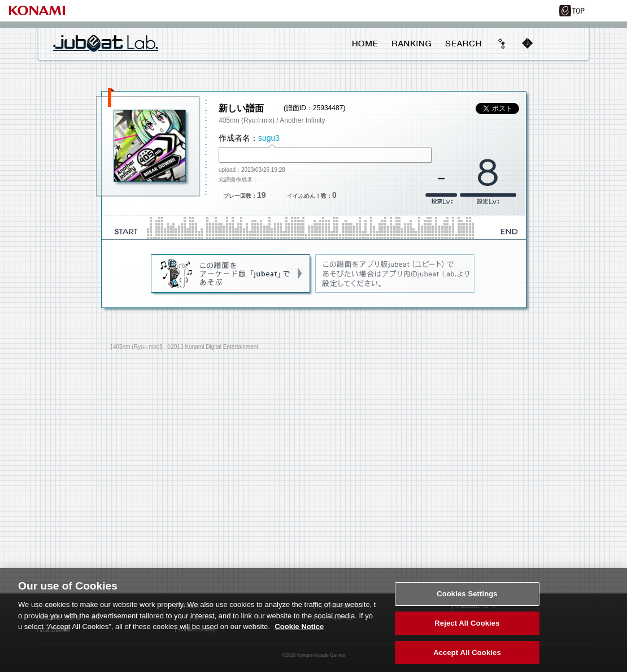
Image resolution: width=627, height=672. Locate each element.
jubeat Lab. (106, 43)
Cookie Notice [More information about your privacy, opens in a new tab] (299, 633)
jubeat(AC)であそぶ (231, 274)
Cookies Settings (467, 601)
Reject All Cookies (467, 630)
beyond (502, 44)
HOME (365, 44)
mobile (527, 44)
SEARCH (463, 44)
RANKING (411, 44)
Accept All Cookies (467, 659)
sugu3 (269, 138)
